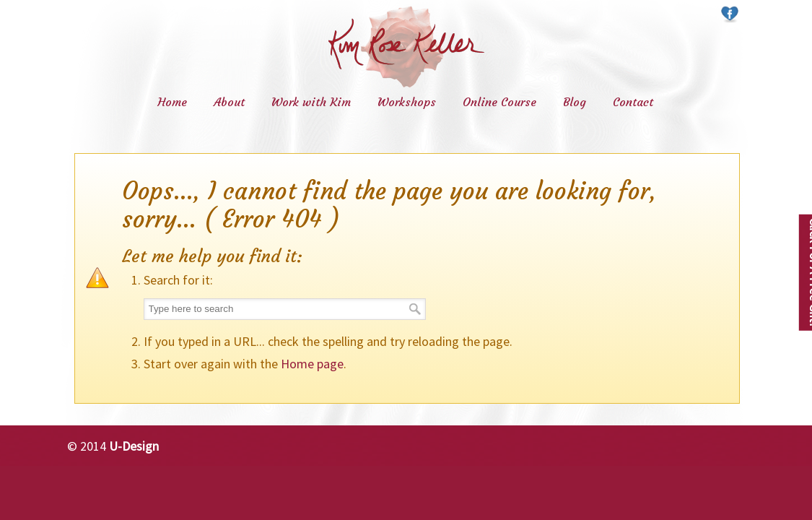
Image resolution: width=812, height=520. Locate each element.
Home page (312, 364)
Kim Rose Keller (406, 47)
